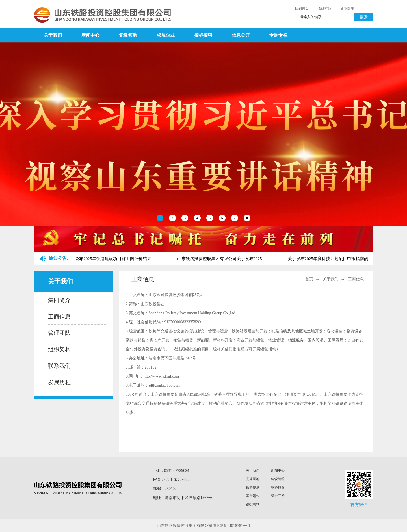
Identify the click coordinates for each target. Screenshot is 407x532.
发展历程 (59, 382)
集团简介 (59, 300)
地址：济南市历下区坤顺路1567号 (183, 498)
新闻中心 (90, 35)
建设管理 (278, 479)
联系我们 (59, 366)
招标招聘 (203, 35)
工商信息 (59, 317)
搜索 (364, 17)
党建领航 (128, 35)
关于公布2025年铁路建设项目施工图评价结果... (111, 259)
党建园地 (253, 479)
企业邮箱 (347, 8)
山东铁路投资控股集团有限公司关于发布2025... (222, 259)
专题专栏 (278, 35)
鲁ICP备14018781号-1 (232, 526)
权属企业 (166, 35)
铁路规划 (253, 487)
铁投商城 (253, 504)
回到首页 (302, 8)
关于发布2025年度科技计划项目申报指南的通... (332, 259)
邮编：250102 (165, 489)
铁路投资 (278, 487)
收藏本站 (324, 8)
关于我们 (53, 35)
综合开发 (278, 496)
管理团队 (59, 333)
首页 (309, 279)
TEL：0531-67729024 (171, 471)
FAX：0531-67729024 (171, 480)
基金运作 (253, 496)
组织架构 (59, 349)
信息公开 (241, 35)
